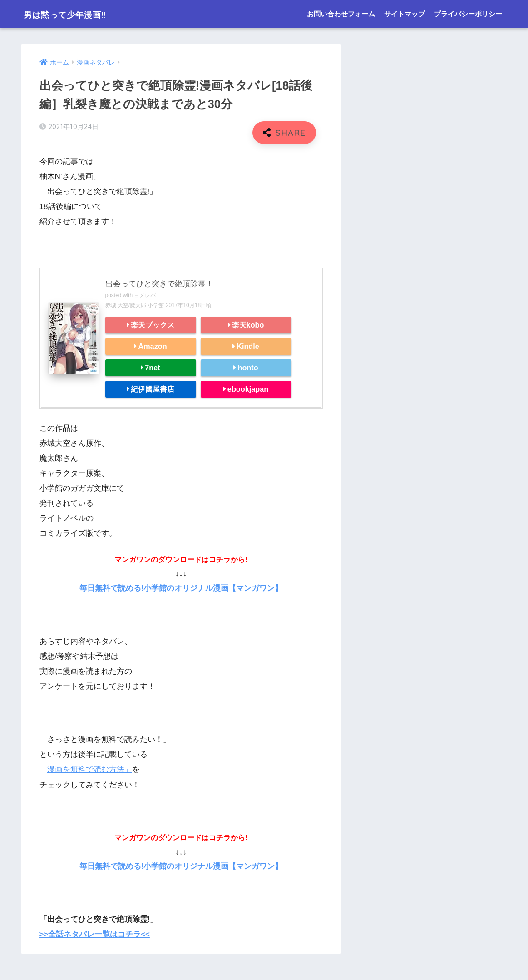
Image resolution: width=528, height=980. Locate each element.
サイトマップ (405, 14)
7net (152, 368)
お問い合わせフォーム (341, 14)
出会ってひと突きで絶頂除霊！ (159, 284)
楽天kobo (248, 325)
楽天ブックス (153, 325)
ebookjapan (248, 389)
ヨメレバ (145, 295)
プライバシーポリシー (468, 14)
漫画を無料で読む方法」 (90, 769)
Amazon (152, 346)
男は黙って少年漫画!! (76, 14)
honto (248, 368)
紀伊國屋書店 (153, 389)
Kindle (248, 346)
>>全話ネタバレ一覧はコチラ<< (95, 933)
